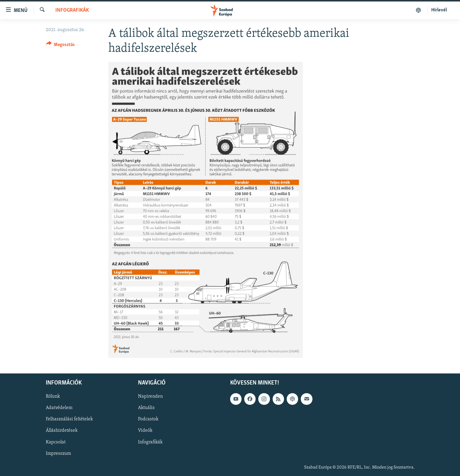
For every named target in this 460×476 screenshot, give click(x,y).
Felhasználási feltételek (69, 419)
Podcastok (148, 419)
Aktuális (146, 408)
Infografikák (72, 10)
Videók (145, 431)
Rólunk (53, 396)
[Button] (61, 46)
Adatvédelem (59, 408)
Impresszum (58, 453)
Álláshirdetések (62, 431)
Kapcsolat (56, 442)
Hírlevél (439, 10)
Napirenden (150, 396)
